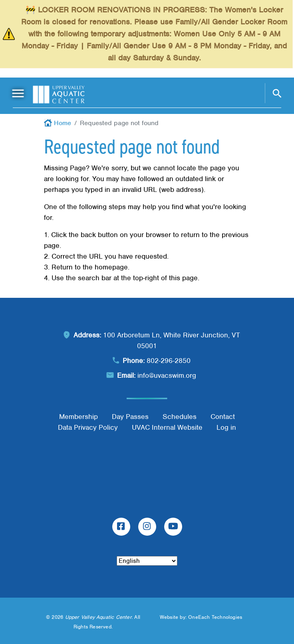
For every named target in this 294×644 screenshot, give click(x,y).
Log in (226, 427)
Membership (78, 417)
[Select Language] (147, 561)
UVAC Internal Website (167, 427)
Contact (223, 417)
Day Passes (130, 417)
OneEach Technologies (215, 617)
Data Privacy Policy (88, 427)
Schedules (180, 417)
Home (63, 123)
